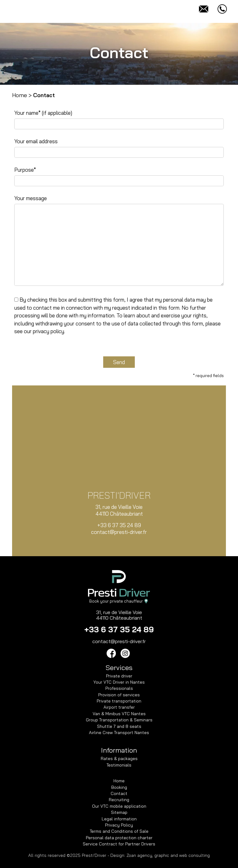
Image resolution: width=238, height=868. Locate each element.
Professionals (119, 688)
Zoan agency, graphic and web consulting (168, 855)
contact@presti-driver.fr (119, 532)
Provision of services (119, 695)
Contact (119, 793)
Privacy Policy (119, 825)
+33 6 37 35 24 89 (119, 525)
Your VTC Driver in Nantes (119, 682)
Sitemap (119, 812)
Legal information (119, 819)
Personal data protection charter (119, 838)
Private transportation (119, 701)
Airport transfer (119, 707)
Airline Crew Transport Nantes (119, 732)
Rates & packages (119, 758)
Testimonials (119, 765)
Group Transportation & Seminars (119, 720)
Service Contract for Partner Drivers (119, 844)
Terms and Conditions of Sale (119, 831)
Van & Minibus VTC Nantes (119, 713)
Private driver (119, 676)
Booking (119, 787)
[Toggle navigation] (16, 9)
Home (20, 95)
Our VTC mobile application (119, 806)
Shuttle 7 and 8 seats (119, 726)
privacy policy (48, 331)
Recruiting (119, 799)
